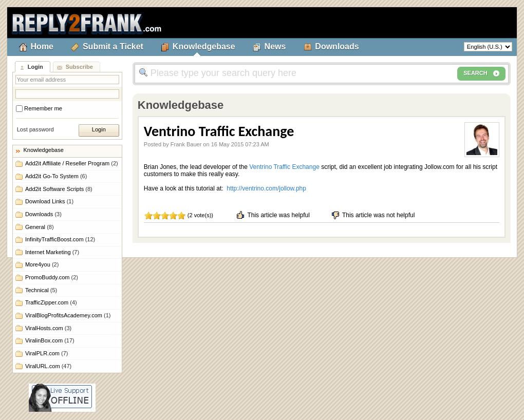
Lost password (35, 129)
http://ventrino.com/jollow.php (266, 188)
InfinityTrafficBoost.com (60, 239)
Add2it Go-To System (56, 176)
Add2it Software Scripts (59, 189)
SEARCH (481, 73)
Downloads (337, 46)
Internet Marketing (52, 252)
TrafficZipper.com (51, 302)
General (40, 227)
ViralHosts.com (48, 328)
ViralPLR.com (47, 353)
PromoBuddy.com (52, 277)
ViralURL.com (48, 366)
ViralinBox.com (50, 340)
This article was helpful (273, 215)
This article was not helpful (373, 215)
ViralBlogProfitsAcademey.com (68, 315)
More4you (42, 264)
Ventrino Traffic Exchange (284, 167)
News (275, 46)
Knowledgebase (204, 46)
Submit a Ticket (113, 46)
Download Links (49, 201)
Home (42, 46)
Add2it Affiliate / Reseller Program (72, 163)
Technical (41, 290)
